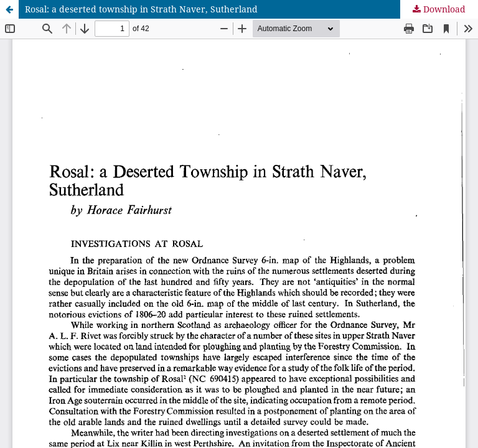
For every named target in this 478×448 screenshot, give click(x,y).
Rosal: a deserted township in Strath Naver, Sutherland (141, 9)
